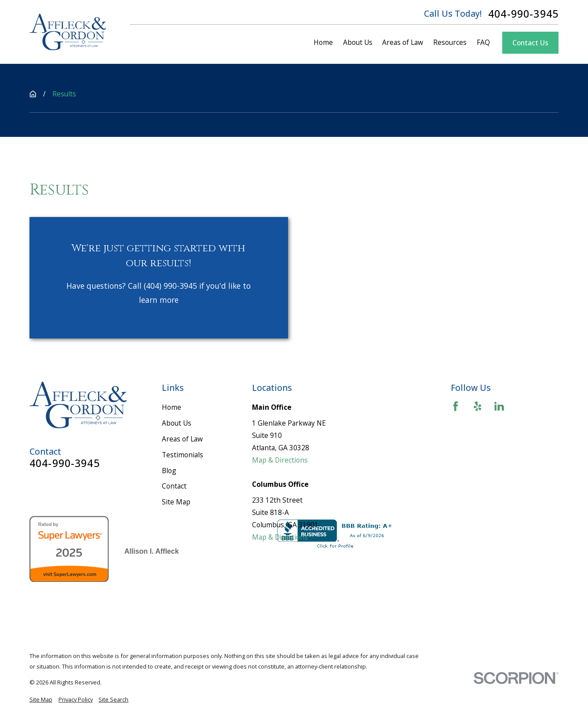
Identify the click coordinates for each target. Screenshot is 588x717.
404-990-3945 (523, 14)
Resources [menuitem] (450, 42)
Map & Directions (280, 460)
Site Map (176, 502)
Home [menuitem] (323, 42)
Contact (174, 486)
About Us (177, 423)
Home (172, 407)
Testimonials (183, 455)
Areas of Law (182, 439)
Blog (169, 471)
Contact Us (530, 43)
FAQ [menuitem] (483, 42)
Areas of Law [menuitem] (403, 42)
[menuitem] (41, 700)
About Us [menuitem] (358, 42)
